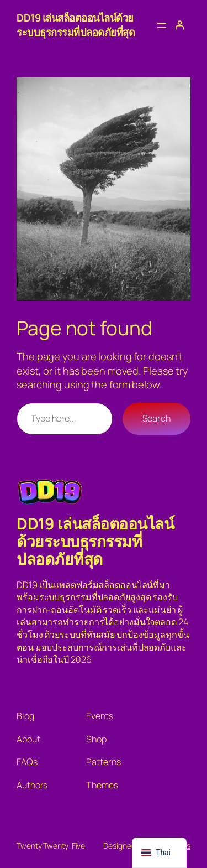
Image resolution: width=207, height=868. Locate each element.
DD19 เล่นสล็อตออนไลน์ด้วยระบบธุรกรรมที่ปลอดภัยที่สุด (76, 25)
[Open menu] (162, 25)
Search (156, 418)
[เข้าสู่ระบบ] (179, 25)
